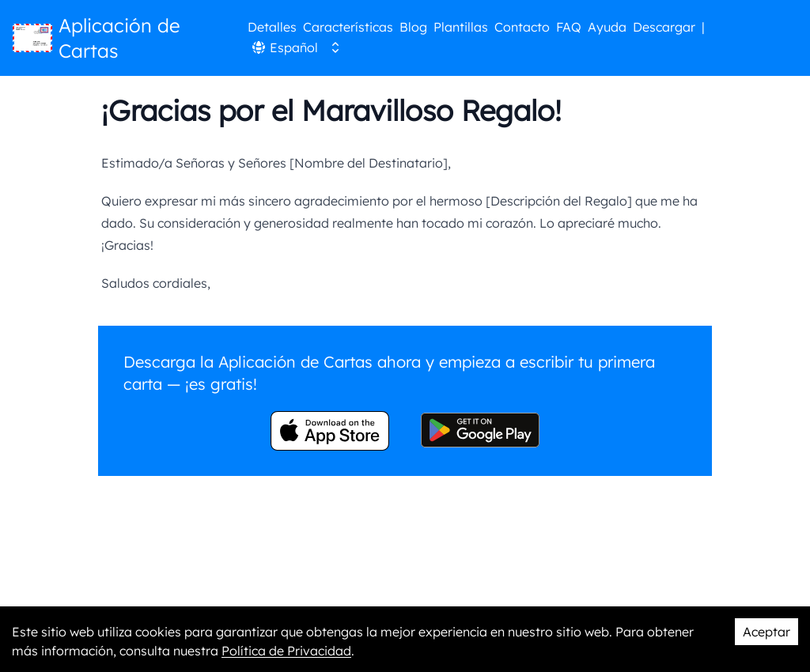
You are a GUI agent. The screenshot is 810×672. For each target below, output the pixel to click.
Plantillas (461, 27)
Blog (413, 27)
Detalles (272, 27)
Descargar (664, 27)
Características (348, 27)
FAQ (569, 27)
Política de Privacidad (286, 651)
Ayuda (607, 27)
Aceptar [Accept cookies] (766, 632)
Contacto (522, 27)
